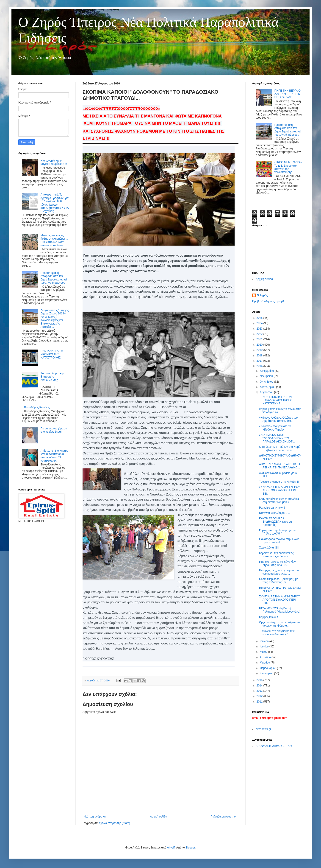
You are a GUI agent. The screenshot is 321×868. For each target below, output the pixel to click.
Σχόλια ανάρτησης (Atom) (114, 823)
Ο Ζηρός (262, 295)
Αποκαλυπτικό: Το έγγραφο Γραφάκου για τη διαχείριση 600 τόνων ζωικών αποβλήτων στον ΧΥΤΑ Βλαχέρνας (55, 203)
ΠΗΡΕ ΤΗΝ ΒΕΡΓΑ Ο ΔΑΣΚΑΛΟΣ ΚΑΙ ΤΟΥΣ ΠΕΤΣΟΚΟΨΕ (288, 94)
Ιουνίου (265, 647)
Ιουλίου (265, 641)
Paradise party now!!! (272, 508)
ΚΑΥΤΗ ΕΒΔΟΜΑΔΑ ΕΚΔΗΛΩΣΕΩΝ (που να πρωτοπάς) (275, 522)
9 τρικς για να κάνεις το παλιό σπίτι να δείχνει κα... (280, 411)
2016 (260, 366)
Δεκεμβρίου (267, 371)
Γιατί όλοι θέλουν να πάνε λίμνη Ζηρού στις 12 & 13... (278, 563)
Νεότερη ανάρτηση (95, 817)
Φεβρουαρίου (268, 668)
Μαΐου (264, 652)
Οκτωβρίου (267, 382)
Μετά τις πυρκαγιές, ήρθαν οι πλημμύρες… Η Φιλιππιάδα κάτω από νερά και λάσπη (54, 240)
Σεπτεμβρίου (268, 387)
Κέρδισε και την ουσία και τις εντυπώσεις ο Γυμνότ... (276, 555)
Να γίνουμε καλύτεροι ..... (274, 513)
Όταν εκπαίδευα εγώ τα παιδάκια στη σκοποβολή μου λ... (279, 501)
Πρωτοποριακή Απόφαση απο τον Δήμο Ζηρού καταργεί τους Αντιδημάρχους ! (54, 278)
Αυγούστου (267, 392)
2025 (260, 318)
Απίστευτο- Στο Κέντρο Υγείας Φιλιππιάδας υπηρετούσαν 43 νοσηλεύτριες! (54, 456)
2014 (260, 686)
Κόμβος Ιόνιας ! (268, 617)
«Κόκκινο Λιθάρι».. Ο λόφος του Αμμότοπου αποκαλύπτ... (278, 419)
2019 (260, 350)
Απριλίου (266, 657)
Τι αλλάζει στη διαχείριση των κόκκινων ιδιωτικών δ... (277, 633)
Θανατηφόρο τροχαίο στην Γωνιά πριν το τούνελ (279, 541)
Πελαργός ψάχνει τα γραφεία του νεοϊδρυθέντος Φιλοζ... (279, 572)
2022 (260, 334)
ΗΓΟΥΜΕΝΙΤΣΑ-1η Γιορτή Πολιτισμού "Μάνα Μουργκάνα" (280, 610)
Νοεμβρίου (267, 376)
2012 (260, 696)
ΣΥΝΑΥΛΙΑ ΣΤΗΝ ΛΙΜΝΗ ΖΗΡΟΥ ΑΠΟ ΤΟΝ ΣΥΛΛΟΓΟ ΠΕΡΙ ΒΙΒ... (279, 490)
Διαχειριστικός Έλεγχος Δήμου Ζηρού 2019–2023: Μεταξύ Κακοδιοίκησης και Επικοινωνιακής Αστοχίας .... (55, 319)
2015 (260, 680)
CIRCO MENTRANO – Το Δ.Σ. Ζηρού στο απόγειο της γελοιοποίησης (288, 167)
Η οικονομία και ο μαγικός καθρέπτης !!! (54, 162)
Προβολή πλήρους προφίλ (268, 301)
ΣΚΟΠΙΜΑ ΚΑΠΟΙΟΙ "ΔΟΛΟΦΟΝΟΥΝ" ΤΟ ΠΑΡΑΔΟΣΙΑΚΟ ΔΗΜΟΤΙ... (277, 438)
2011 (260, 702)
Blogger (190, 848)
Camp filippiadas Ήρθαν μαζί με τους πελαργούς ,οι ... (278, 581)
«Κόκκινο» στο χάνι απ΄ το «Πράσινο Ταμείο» (275, 428)
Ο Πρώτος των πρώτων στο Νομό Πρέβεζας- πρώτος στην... (280, 448)
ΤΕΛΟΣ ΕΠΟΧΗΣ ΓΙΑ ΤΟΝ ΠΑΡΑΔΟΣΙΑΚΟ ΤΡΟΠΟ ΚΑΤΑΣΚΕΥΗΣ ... (276, 400)
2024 (260, 323)
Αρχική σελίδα (159, 817)
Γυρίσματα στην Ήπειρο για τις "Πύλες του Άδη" (278, 532)
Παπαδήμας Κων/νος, (37, 407)
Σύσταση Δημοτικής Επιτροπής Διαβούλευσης (53, 377)
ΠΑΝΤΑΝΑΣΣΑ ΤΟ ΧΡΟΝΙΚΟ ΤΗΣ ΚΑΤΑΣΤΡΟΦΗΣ (52, 354)
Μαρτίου (265, 663)
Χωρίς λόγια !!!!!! (269, 548)
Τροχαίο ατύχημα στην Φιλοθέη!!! (279, 482)
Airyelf (171, 848)
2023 (260, 329)
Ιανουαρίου (267, 673)
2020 (260, 345)
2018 (260, 356)
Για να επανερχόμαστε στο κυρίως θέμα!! (54, 430)
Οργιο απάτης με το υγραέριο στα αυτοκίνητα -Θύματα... (279, 624)
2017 (260, 361)
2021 (260, 339)
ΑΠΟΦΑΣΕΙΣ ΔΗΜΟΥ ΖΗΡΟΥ (274, 746)
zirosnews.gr (263, 729)
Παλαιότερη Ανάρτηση (224, 817)
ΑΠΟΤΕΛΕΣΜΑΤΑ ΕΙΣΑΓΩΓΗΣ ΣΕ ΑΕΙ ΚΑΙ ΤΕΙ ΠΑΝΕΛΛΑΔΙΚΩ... (280, 466)
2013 (260, 691)
